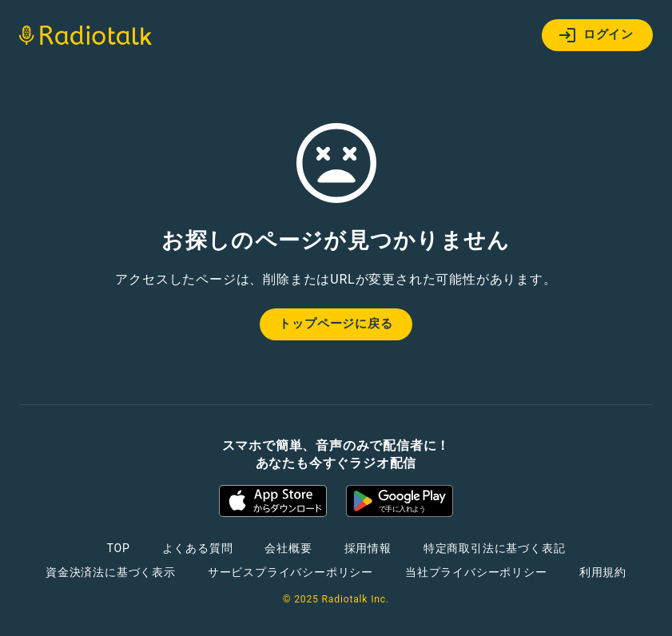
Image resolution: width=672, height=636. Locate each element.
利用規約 (603, 572)
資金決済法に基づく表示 (111, 572)
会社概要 (288, 548)
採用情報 (368, 548)
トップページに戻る (336, 324)
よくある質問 (198, 548)
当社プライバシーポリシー (476, 572)
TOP (118, 548)
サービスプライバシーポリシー (290, 572)
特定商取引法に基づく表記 (495, 548)
